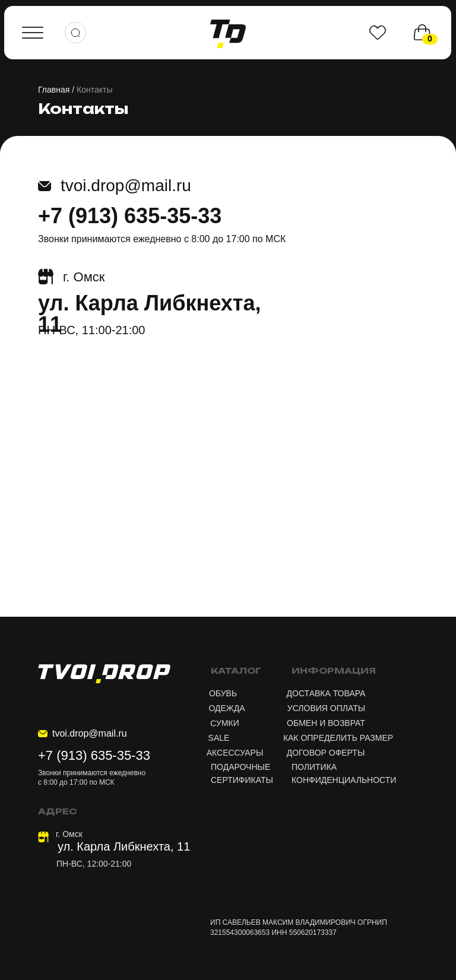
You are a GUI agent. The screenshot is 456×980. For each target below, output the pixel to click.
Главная (54, 90)
